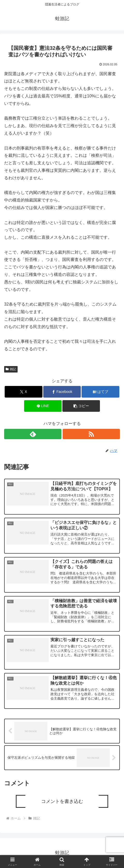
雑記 (11, 369)
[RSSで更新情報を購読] (91, 434)
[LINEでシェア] (43, 406)
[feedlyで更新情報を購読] (33, 434)
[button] (81, 406)
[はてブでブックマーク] (100, 392)
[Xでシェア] (23, 392)
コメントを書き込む (62, 801)
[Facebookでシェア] (62, 392)
